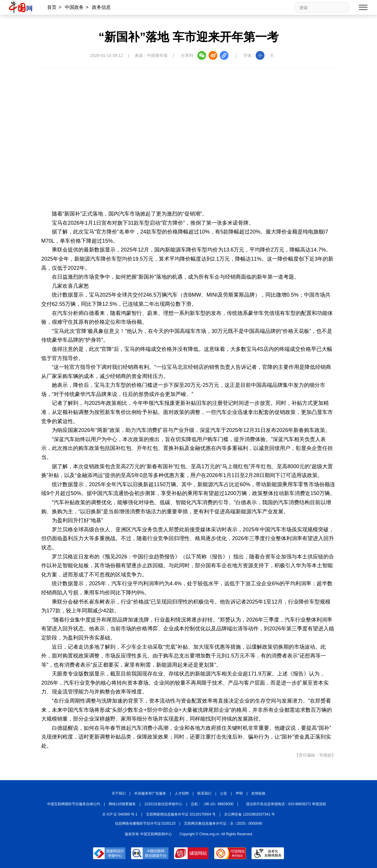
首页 (52, 7)
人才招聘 (182, 793)
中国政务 (74, 7)
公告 (224, 793)
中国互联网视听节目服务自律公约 (74, 804)
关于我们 (119, 793)
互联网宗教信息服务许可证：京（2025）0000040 (223, 823)
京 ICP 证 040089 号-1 (120, 814)
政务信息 (101, 7)
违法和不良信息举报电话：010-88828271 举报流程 (286, 804)
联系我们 (204, 793)
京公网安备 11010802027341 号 (249, 814)
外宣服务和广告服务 (150, 793)
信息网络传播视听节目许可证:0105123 (145, 823)
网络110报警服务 (122, 804)
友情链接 (258, 793)
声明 (239, 793)
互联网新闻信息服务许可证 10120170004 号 (181, 814)
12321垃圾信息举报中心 (163, 804)
